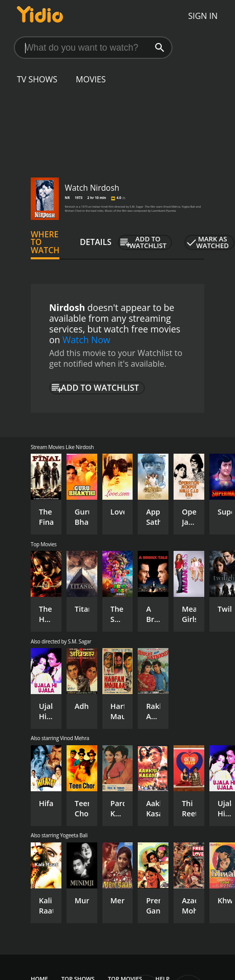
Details (96, 242)
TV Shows (37, 79)
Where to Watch (45, 242)
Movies (91, 79)
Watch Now (87, 340)
